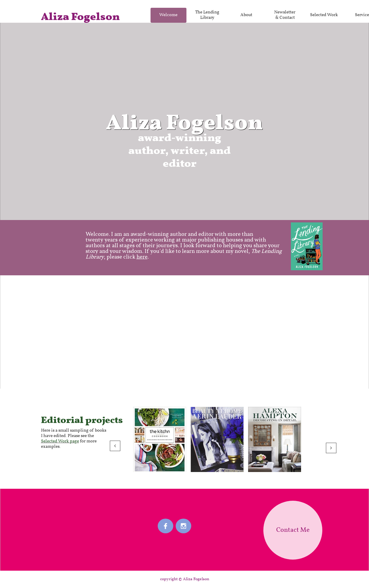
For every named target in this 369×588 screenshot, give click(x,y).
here (142, 257)
